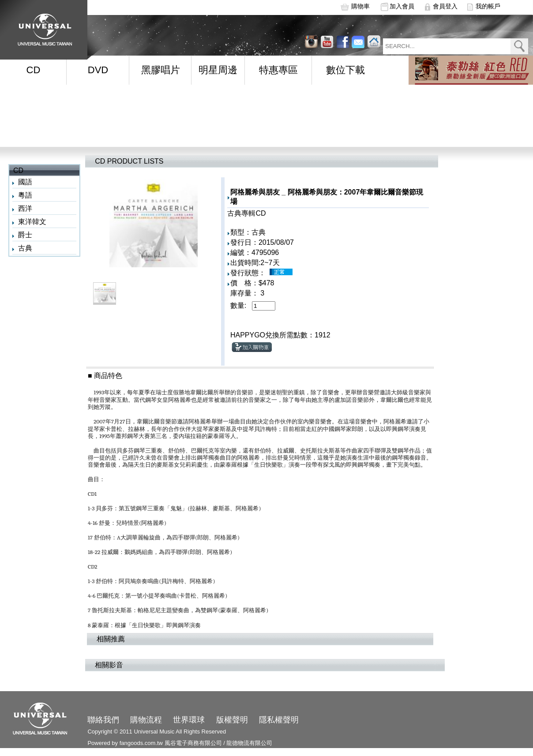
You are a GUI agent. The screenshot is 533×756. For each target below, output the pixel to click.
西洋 (25, 208)
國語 (25, 182)
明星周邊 (218, 70)
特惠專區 (278, 70)
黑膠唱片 (161, 70)
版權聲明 (232, 720)
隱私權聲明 (279, 720)
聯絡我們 (103, 720)
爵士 (25, 235)
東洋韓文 (32, 222)
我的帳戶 (488, 6)
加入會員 (402, 6)
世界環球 (189, 720)
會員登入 (445, 6)
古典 (25, 248)
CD (34, 70)
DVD (98, 70)
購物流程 (146, 720)
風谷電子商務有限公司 (193, 743)
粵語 (25, 195)
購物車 (360, 6)
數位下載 (345, 70)
